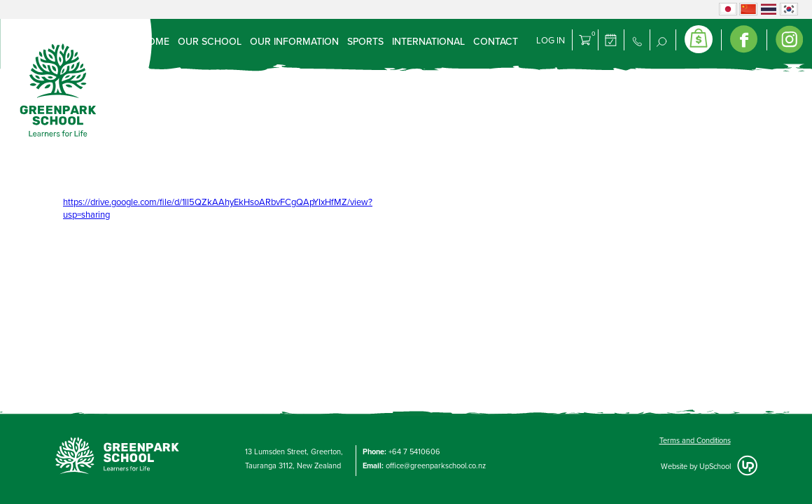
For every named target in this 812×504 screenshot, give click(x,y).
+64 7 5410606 (414, 452)
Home (155, 42)
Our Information (294, 42)
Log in (551, 41)
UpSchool (715, 467)
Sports (365, 42)
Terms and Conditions (695, 441)
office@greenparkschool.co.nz (436, 466)
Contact (496, 42)
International (428, 42)
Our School (210, 42)
